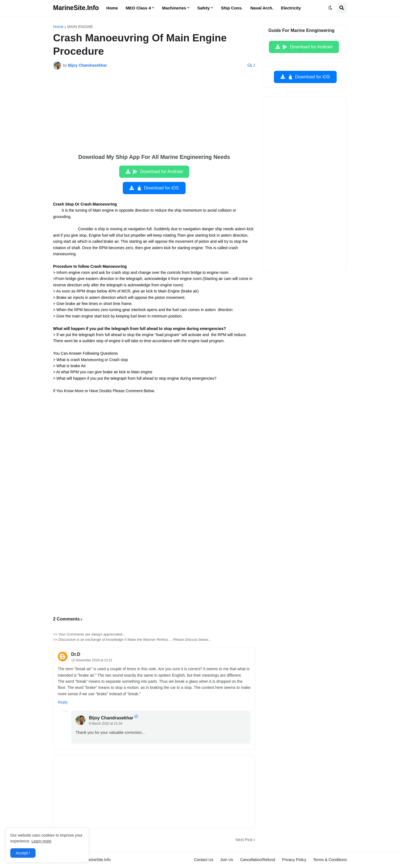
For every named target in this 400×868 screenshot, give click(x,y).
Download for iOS (157, 188)
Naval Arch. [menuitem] (262, 8)
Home (58, 27)
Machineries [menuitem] (174, 8)
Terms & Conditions (330, 860)
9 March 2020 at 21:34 (106, 724)
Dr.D (76, 654)
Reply (63, 702)
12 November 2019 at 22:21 (92, 660)
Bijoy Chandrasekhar (111, 718)
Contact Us (203, 860)
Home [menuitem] (112, 8)
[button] (330, 8)
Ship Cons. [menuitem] (232, 8)
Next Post (244, 840)
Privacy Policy (294, 860)
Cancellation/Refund (257, 860)
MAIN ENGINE (80, 27)
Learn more (41, 841)
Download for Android (158, 172)
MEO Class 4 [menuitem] (138, 8)
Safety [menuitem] (203, 8)
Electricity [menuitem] (291, 8)
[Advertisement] (154, 116)
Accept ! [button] (23, 853)
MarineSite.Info (76, 8)
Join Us (227, 860)
